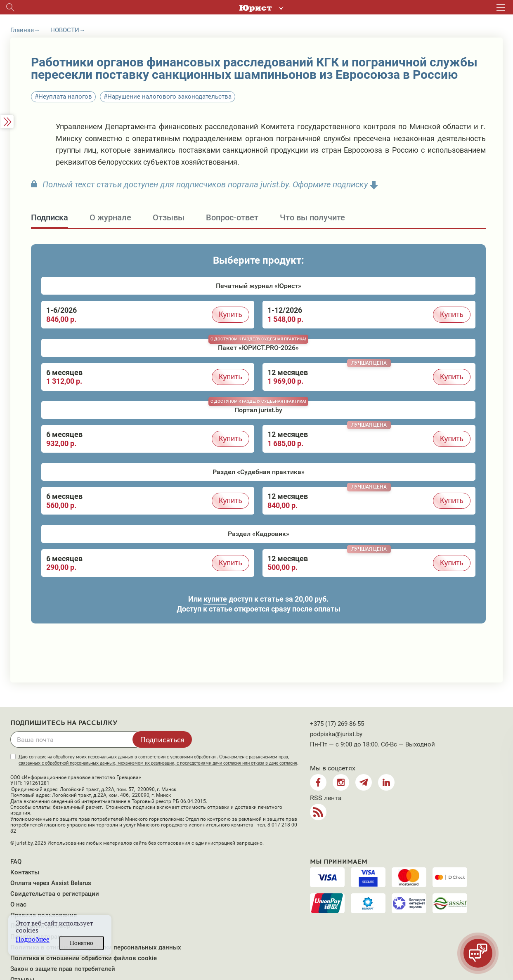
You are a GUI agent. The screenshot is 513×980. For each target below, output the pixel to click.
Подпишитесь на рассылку (64, 723)
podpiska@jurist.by (336, 734)
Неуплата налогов (65, 97)
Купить (230, 314)
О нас (18, 904)
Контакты (25, 872)
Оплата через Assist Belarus (51, 883)
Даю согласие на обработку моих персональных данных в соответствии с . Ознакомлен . (158, 760)
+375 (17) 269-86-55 (337, 724)
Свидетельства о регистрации (55, 894)
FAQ (16, 862)
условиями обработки (193, 757)
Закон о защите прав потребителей (63, 969)
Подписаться (162, 739)
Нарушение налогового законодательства (169, 97)
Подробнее (33, 939)
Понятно (82, 943)
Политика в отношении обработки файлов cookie (84, 958)
